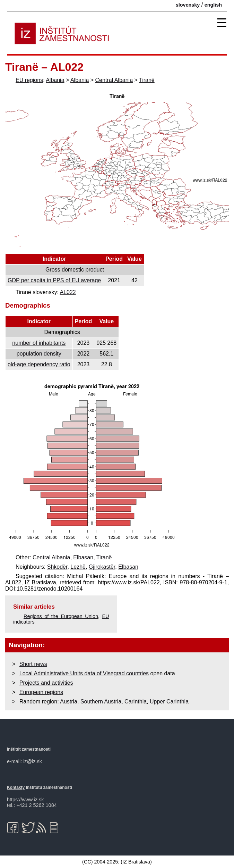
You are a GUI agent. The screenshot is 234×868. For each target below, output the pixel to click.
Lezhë (78, 567)
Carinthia (136, 702)
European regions (41, 692)
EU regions (29, 80)
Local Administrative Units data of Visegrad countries (84, 673)
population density (39, 354)
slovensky (188, 5)
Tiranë (147, 80)
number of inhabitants (39, 343)
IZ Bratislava (136, 862)
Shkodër (57, 567)
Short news (33, 664)
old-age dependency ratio (39, 364)
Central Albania (114, 80)
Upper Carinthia (169, 702)
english (213, 5)
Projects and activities (46, 683)
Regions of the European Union (61, 616)
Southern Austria (101, 702)
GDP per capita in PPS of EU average (54, 280)
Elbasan (83, 557)
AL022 (68, 292)
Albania (55, 80)
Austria (69, 702)
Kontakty (16, 787)
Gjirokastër (102, 567)
